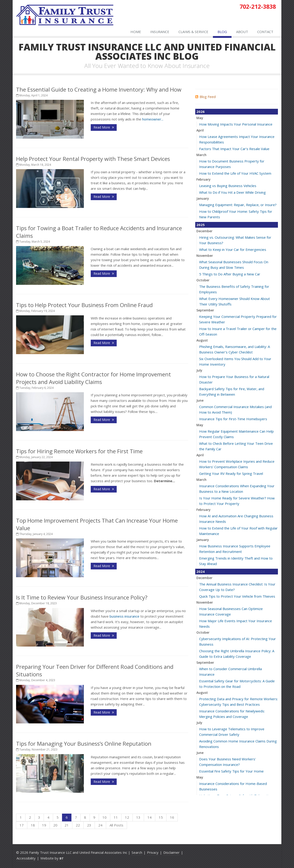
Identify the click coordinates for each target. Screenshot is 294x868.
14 (150, 817)
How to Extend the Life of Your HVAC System (235, 173)
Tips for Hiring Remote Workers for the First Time (79, 451)
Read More (104, 127)
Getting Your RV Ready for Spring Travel (231, 473)
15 (161, 817)
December (204, 231)
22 (78, 825)
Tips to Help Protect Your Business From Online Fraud (84, 305)
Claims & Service (193, 32)
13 (138, 817)
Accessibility (26, 858)
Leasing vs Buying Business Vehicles (228, 186)
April (200, 130)
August (202, 340)
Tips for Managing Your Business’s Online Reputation (84, 743)
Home (136, 32)
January (203, 198)
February (204, 179)
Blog (222, 32)
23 (89, 825)
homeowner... (153, 119)
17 (22, 825)
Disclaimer (171, 852)
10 (105, 817)
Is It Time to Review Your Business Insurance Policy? (82, 597)
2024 (201, 571)
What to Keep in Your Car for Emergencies (233, 249)
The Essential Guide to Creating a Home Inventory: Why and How (99, 89)
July (199, 370)
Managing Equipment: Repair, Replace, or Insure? (238, 205)
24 (100, 825)
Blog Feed (205, 97)
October (203, 280)
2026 (201, 112)
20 (55, 825)
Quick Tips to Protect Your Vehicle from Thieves (237, 596)
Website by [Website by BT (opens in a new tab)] (52, 858)
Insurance (160, 32)
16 (172, 817)
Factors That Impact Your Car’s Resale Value (234, 149)
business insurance (124, 616)
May (200, 118)
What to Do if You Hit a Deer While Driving (232, 192)
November (205, 256)
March (201, 155)
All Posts (116, 825)
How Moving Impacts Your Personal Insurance (236, 124)
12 (127, 817)
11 (116, 817)
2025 (201, 225)
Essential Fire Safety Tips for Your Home (231, 771)
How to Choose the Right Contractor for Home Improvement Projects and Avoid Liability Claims (93, 378)
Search (137, 852)
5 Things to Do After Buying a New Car (230, 274)
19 (44, 825)
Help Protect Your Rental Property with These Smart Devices (93, 159)
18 (33, 825)
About (242, 32)
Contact (265, 32)
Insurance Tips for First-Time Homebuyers (233, 419)
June (200, 400)
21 (67, 825)
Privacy (153, 852)
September (205, 310)
